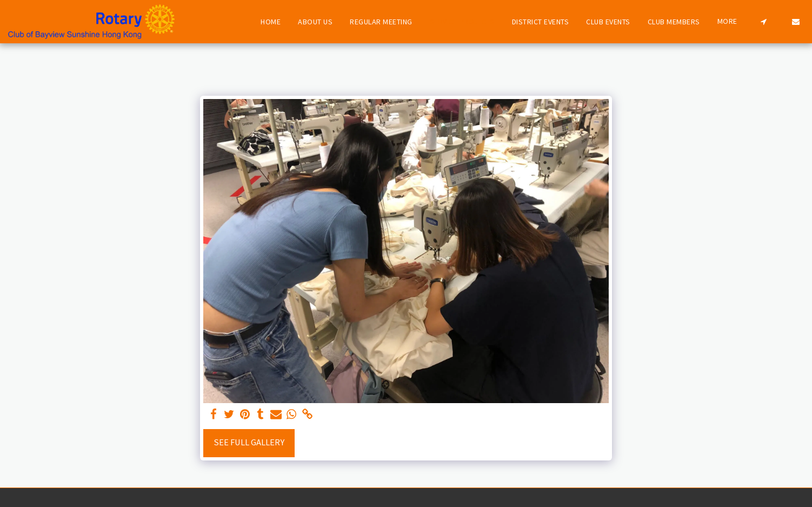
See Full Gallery (249, 442)
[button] (763, 22)
